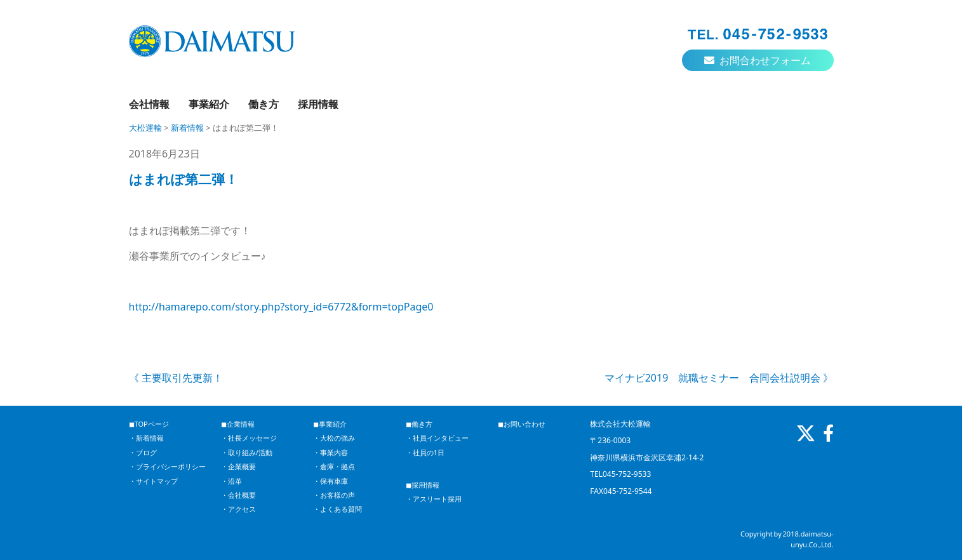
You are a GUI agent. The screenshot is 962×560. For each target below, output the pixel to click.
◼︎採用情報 (423, 485)
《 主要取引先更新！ (176, 378)
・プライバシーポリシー (167, 466)
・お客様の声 (334, 495)
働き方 (264, 104)
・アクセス (238, 509)
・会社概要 (238, 495)
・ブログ (143, 452)
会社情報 (149, 104)
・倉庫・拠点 (334, 466)
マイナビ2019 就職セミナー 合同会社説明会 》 (719, 378)
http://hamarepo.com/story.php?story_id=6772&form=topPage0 (281, 307)
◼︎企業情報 (238, 424)
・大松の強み (334, 438)
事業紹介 (209, 104)
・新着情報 (146, 438)
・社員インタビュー (437, 438)
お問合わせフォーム (758, 60)
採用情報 (318, 104)
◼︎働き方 (419, 424)
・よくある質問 (337, 509)
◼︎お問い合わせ (522, 424)
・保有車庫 (331, 481)
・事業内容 (331, 452)
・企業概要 (238, 466)
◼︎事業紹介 (330, 424)
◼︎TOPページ (149, 424)
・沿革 (231, 481)
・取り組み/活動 (247, 452)
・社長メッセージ (249, 438)
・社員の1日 (425, 452)
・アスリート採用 (434, 499)
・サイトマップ (153, 481)
